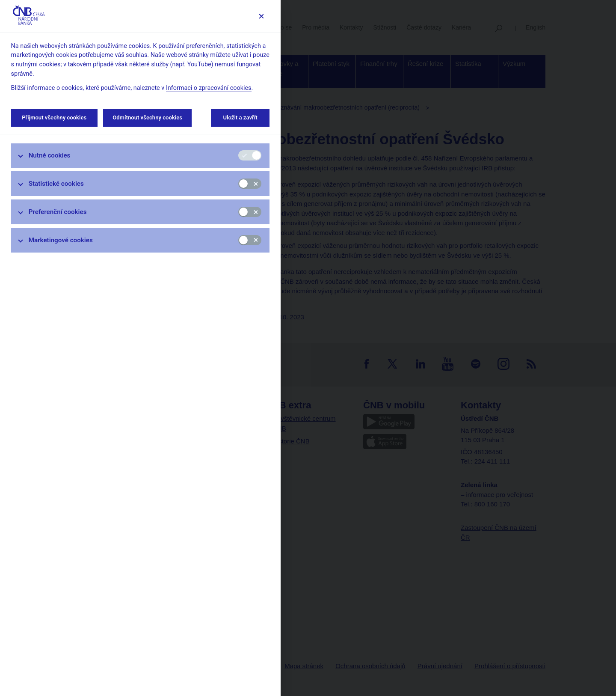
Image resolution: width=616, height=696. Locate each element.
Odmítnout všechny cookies (147, 117)
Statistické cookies (56, 184)
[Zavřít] (261, 16)
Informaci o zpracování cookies (209, 88)
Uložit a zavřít (240, 117)
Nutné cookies (50, 155)
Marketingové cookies (61, 240)
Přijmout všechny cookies (54, 117)
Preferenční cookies (58, 212)
